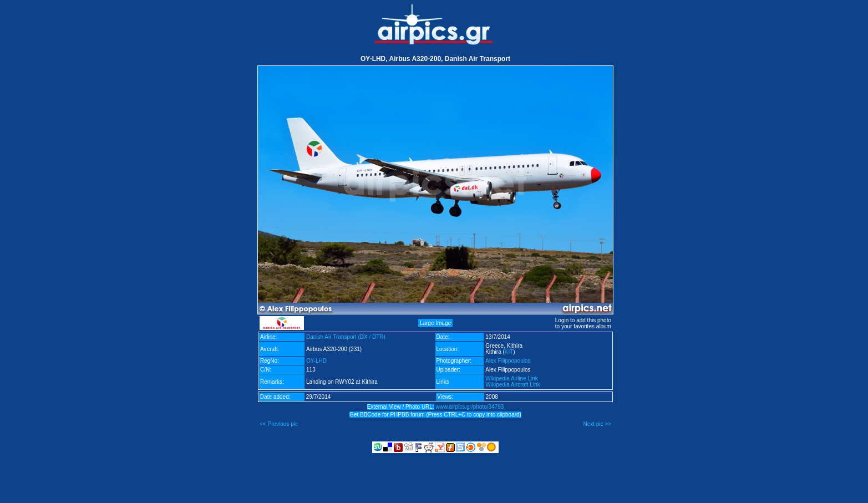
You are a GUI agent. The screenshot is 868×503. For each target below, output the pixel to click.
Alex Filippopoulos (508, 361)
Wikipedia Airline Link (512, 378)
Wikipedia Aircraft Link (512, 385)
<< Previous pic (279, 424)
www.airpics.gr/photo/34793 (469, 407)
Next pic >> (597, 424)
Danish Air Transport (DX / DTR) (346, 337)
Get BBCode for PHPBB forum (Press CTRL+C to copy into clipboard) (435, 415)
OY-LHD (316, 361)
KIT (509, 352)
